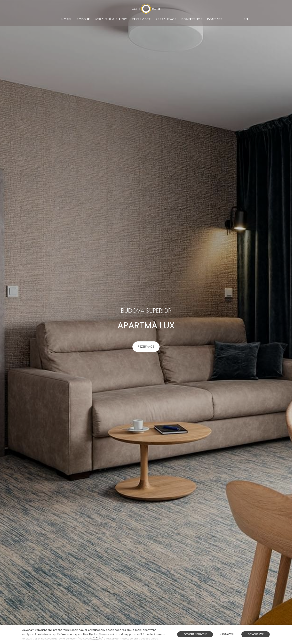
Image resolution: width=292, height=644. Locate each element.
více (95, 637)
